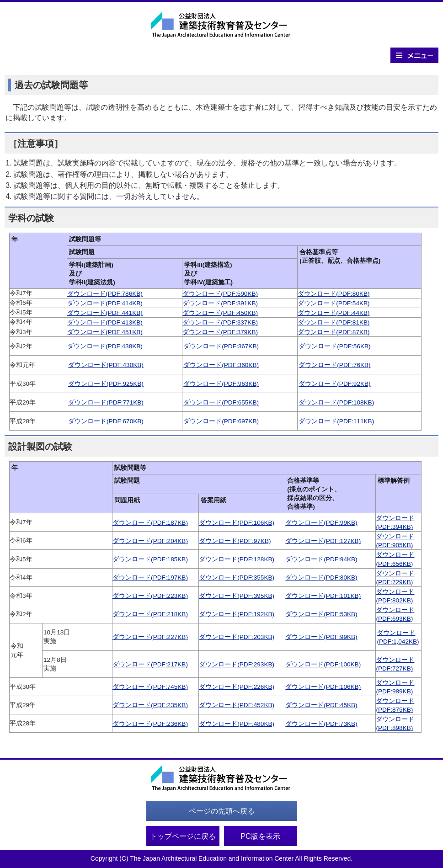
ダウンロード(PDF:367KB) (221, 346)
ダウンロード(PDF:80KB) (334, 294)
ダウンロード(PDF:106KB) (237, 523)
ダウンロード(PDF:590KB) (220, 294)
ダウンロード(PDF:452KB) (237, 705)
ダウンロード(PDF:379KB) (220, 332)
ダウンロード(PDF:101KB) (323, 596)
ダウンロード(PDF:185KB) (150, 559)
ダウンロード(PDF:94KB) (321, 559)
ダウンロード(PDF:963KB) (221, 384)
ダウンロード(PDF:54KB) (334, 303)
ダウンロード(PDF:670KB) (106, 421)
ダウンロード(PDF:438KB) (105, 346)
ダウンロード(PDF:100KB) (323, 664)
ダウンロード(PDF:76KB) (334, 365)
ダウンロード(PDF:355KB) (237, 578)
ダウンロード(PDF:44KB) (334, 313)
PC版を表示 (260, 836)
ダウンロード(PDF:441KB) (105, 313)
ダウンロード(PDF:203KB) (237, 637)
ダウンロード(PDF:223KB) (150, 596)
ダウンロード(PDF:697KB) (221, 421)
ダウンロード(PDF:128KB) (237, 559)
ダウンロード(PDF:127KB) (323, 541)
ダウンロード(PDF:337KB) (220, 322)
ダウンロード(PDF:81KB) (334, 322)
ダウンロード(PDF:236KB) (150, 724)
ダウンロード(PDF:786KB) (105, 294)
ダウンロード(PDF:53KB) (321, 614)
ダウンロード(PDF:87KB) (334, 332)
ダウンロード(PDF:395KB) (237, 596)
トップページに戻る (183, 836)
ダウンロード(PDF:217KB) (150, 664)
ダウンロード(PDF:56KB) (334, 346)
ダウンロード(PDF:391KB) (220, 303)
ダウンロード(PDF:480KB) (237, 724)
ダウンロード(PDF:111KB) (336, 421)
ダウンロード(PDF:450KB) (220, 313)
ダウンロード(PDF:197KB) (150, 578)
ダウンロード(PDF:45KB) (321, 705)
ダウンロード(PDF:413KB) (105, 322)
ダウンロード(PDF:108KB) (336, 402)
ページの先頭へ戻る (222, 811)
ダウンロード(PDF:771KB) (106, 402)
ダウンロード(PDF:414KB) (105, 303)
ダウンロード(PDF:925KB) (106, 384)
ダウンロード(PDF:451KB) (105, 332)
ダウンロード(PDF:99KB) (321, 523)
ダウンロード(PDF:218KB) (150, 614)
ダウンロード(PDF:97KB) (235, 541)
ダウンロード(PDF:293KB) (237, 664)
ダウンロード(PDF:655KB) (221, 402)
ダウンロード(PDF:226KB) (237, 687)
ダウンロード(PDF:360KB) (221, 365)
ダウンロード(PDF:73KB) (321, 724)
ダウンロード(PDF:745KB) (150, 687)
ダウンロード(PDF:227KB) (150, 637)
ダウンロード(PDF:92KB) (334, 384)
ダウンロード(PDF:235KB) (150, 705)
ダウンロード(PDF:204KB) (150, 541)
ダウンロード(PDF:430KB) (106, 365)
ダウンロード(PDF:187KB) (150, 523)
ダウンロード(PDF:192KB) (237, 614)
